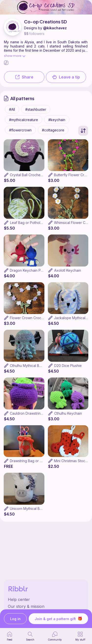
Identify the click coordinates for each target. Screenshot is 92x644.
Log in (15, 619)
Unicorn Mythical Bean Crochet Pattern (41, 509)
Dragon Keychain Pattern (30, 270)
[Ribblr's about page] (46, 606)
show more (14, 55)
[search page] (30, 636)
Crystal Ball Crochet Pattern (32, 175)
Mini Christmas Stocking (73, 461)
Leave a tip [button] (66, 77)
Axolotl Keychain (68, 270)
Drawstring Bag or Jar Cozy (32, 461)
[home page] (10, 636)
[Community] (55, 636)
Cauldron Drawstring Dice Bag (34, 413)
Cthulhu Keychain (68, 413)
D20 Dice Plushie (68, 366)
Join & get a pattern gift (58, 619)
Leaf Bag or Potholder (28, 223)
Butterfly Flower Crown (72, 175)
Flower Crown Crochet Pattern (34, 318)
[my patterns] (80, 636)
